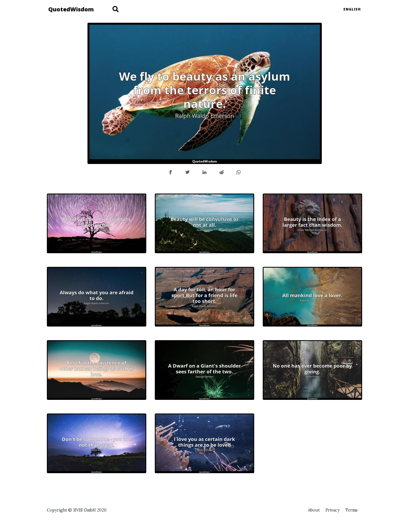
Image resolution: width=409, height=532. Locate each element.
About (314, 510)
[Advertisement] (312, 453)
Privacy (333, 510)
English (352, 9)
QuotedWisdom (71, 9)
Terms (351, 510)
